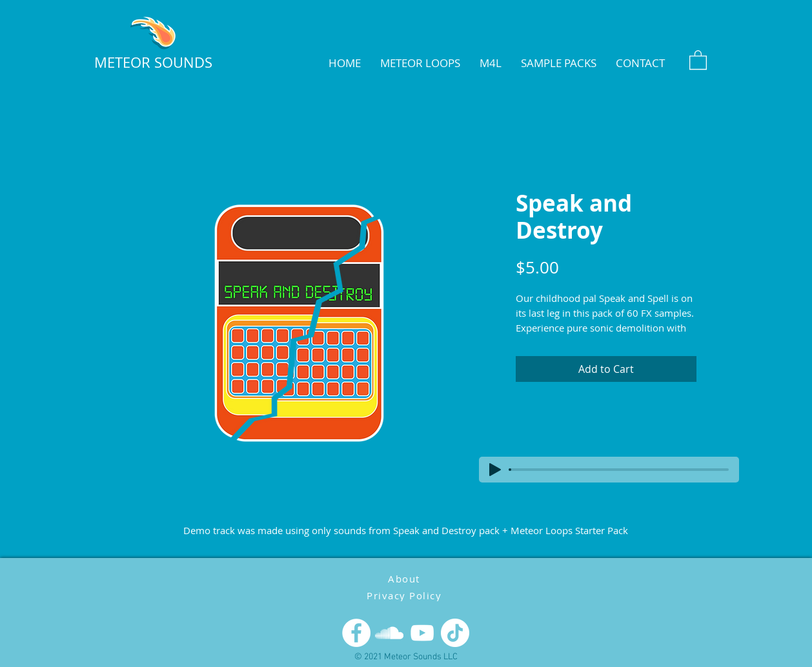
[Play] (495, 470)
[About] (405, 578)
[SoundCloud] (389, 633)
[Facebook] (356, 633)
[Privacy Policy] (405, 595)
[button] (698, 59)
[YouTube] (422, 633)
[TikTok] (455, 633)
